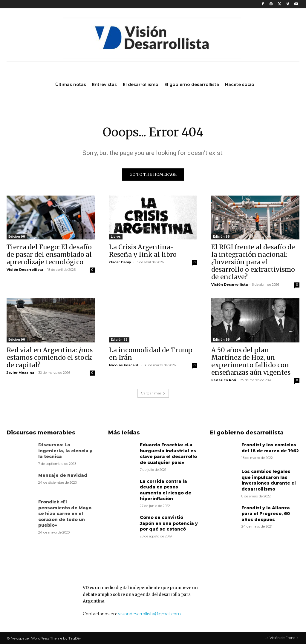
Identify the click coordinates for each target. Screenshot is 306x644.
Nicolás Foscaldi (124, 365)
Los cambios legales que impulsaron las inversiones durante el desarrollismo (269, 481)
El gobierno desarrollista (247, 433)
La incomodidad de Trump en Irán (151, 354)
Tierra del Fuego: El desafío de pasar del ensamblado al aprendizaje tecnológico (49, 255)
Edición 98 (17, 237)
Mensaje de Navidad (63, 476)
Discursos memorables (41, 433)
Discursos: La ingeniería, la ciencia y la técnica (65, 451)
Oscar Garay (120, 262)
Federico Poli (224, 380)
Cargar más (153, 393)
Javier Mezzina (20, 373)
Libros (116, 237)
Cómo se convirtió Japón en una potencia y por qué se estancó (169, 524)
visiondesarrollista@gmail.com (149, 614)
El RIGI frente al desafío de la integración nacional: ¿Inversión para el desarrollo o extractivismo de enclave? (253, 262)
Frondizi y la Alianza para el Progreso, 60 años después (266, 514)
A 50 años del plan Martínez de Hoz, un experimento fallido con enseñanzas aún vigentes (251, 361)
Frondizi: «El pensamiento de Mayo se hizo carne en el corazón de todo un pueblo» (65, 514)
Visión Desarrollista (25, 270)
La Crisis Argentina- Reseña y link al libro (143, 251)
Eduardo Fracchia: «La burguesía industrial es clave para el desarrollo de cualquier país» (168, 454)
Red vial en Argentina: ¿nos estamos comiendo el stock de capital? (50, 358)
